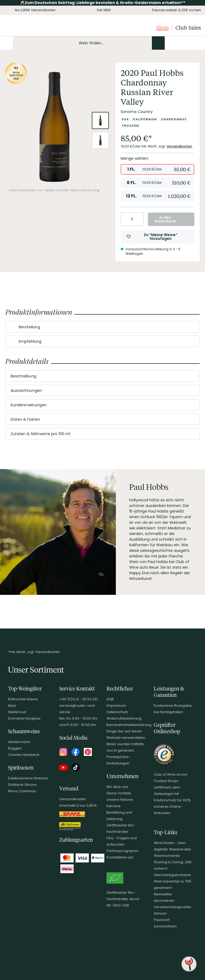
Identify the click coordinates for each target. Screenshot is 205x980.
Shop (162, 28)
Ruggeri (15, 748)
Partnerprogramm (123, 851)
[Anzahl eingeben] (132, 219)
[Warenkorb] (196, 43)
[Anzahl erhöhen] (139, 219)
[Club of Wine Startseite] (31, 28)
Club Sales (188, 28)
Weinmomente (167, 856)
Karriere (114, 806)
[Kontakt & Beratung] (169, 43)
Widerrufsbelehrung (124, 718)
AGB (110, 699)
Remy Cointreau (22, 791)
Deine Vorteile (119, 793)
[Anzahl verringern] (126, 219)
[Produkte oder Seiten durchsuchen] (158, 43)
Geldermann (19, 742)
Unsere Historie (120, 800)
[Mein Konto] (178, 43)
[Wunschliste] (187, 43)
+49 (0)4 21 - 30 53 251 (78, 699)
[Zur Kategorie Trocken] (130, 126)
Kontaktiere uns (120, 857)
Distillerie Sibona (22, 785)
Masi (12, 706)
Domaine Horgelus (24, 718)
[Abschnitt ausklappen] (191, 327)
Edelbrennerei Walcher (28, 778)
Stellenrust (17, 712)
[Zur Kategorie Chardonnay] (174, 119)
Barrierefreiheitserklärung (129, 725)
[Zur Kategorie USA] (125, 119)
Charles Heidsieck (24, 755)
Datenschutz (117, 712)
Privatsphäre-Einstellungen (119, 760)
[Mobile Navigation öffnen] (6, 43)
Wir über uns (117, 787)
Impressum (116, 706)
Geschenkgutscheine (172, 875)
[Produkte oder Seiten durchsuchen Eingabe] (89, 43)
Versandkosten (180, 146)
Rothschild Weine (23, 699)
